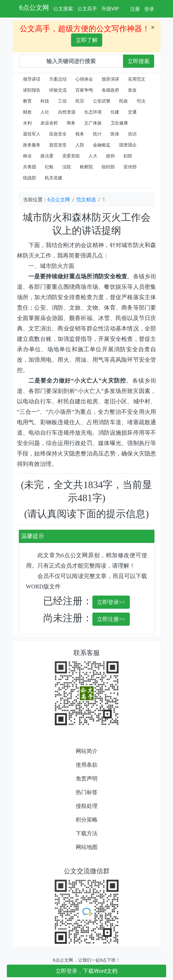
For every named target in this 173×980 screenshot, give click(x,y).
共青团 (30, 167)
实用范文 (137, 79)
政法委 (47, 156)
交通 (132, 112)
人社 (45, 112)
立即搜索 (139, 61)
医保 (115, 134)
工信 (62, 101)
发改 (132, 90)
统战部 (30, 178)
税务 (80, 134)
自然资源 (67, 112)
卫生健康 (119, 123)
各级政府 (110, 90)
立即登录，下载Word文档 (86, 971)
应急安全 (58, 134)
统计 (97, 134)
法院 (67, 167)
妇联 (128, 156)
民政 (124, 101)
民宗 (80, 101)
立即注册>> (111, 619)
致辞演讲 (110, 79)
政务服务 (32, 145)
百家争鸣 (84, 90)
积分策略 (87, 820)
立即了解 (87, 40)
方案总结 (58, 79)
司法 (141, 101)
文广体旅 (93, 123)
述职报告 (32, 90)
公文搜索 (63, 9)
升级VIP (110, 9)
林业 (27, 156)
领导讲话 (32, 79)
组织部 (108, 167)
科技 (45, 101)
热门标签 (87, 792)
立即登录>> (111, 602)
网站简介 (87, 751)
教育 (27, 101)
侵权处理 (87, 806)
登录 (149, 9)
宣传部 (130, 167)
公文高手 (87, 9)
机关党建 (54, 178)
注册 (135, 9)
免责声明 (87, 778)
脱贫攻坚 (58, 145)
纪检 (49, 167)
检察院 (86, 167)
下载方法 (87, 833)
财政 (27, 112)
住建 (115, 112)
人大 (93, 156)
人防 (80, 145)
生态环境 (93, 112)
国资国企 (128, 145)
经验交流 (58, 90)
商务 (71, 123)
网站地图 (87, 847)
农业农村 (49, 123)
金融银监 (102, 145)
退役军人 (32, 134)
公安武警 (102, 101)
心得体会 (84, 79)
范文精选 (86, 199)
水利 (27, 123)
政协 (110, 156)
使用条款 (87, 765)
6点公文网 (34, 8)
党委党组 (71, 156)
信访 (132, 134)
